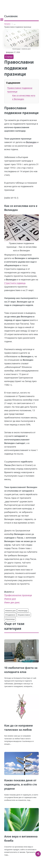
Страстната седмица (15, 283)
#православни (24, 615)
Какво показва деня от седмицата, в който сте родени (21, 784)
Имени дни (10, 599)
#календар (23, 611)
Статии (9, 57)
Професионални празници (18, 595)
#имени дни (10, 611)
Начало (7, 24)
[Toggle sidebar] (2, 20)
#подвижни (10, 615)
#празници (10, 619)
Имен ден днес (12, 602)
